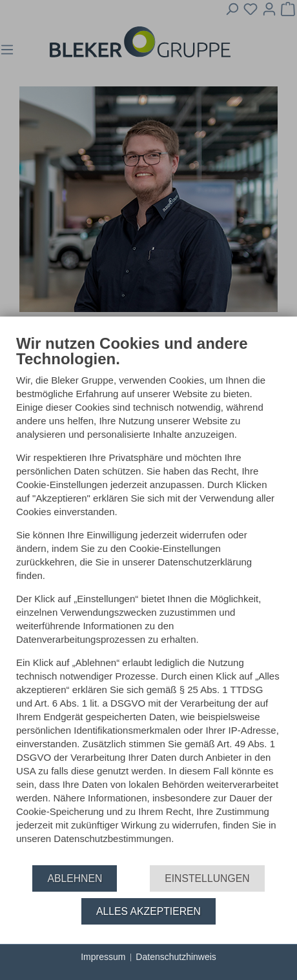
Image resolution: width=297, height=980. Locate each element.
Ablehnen (75, 878)
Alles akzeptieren (148, 911)
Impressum (103, 957)
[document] (148, 599)
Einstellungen (207, 878)
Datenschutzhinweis (176, 957)
